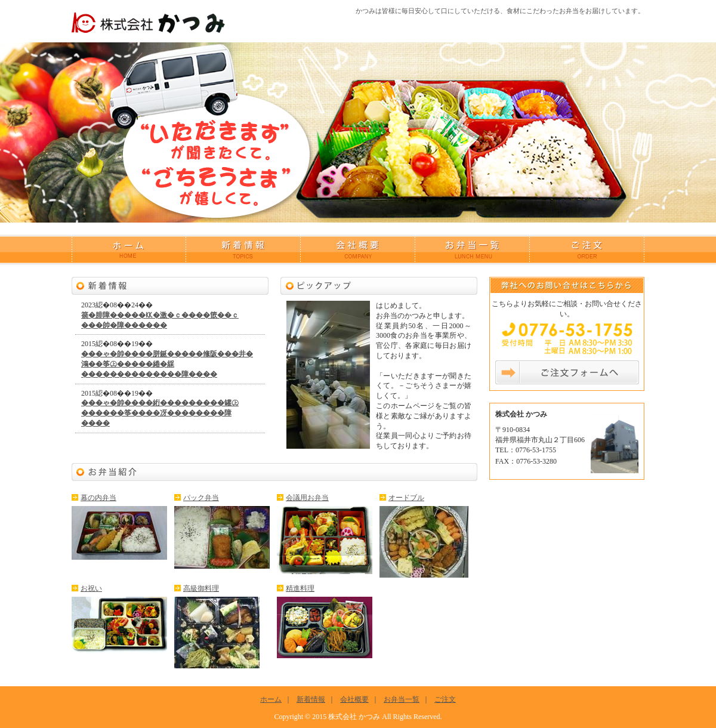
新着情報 (243, 250)
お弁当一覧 (473, 250)
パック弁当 (201, 498)
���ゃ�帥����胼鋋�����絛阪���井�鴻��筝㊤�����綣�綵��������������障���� (167, 364)
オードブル (406, 498)
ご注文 (587, 250)
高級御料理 (201, 588)
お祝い (91, 588)
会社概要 (358, 250)
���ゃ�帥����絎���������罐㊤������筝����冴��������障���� (160, 413)
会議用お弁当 (307, 498)
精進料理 (300, 588)
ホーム (129, 250)
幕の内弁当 (98, 498)
